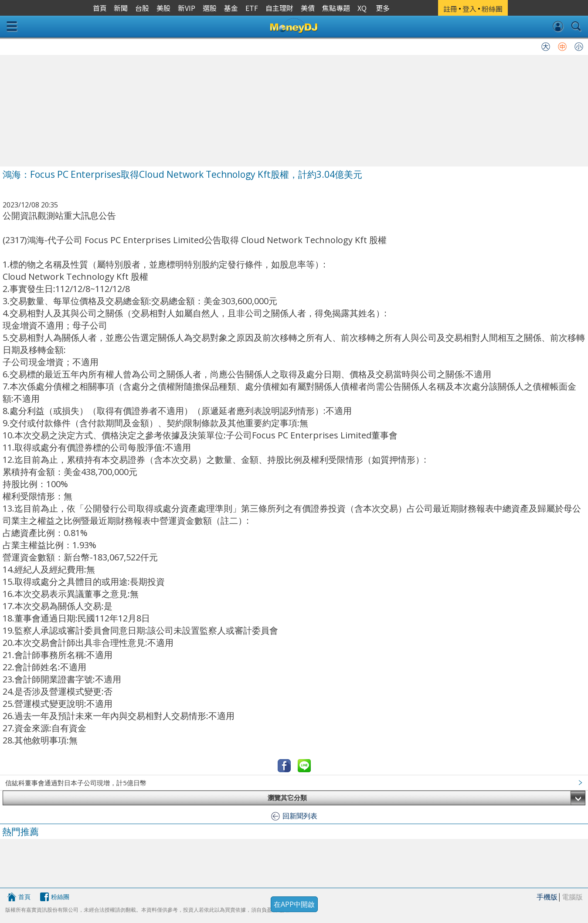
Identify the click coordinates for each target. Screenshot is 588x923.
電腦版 (572, 897)
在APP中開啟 (294, 904)
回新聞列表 (300, 816)
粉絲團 (60, 897)
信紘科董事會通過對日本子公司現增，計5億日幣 (76, 783)
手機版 (547, 897)
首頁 (24, 897)
